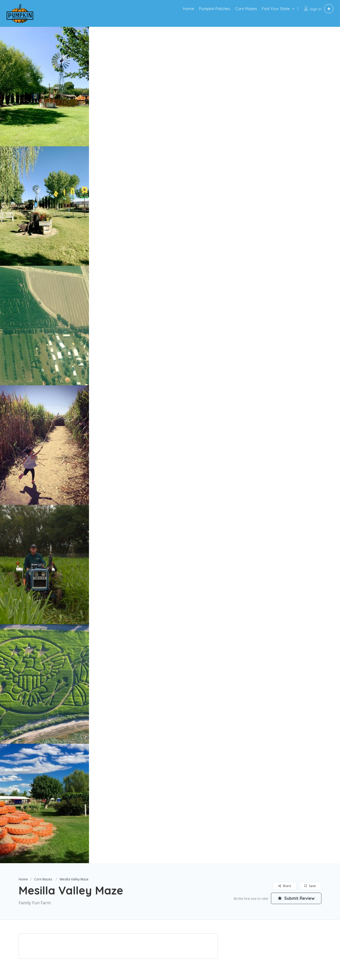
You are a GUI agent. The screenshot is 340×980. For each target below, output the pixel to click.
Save (310, 886)
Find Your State (276, 9)
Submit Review (296, 898)
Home (189, 9)
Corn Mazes (246, 9)
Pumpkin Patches (215, 9)
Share (285, 886)
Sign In (316, 9)
